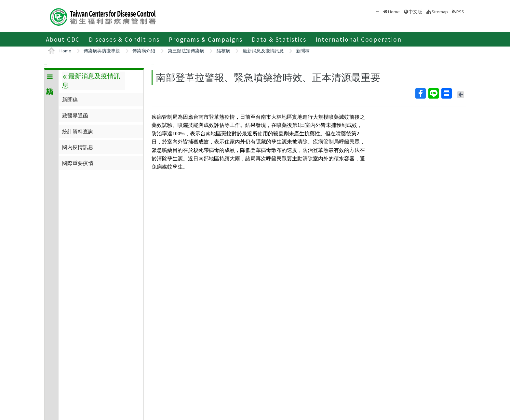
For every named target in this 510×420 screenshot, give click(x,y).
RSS (460, 12)
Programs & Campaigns (206, 39)
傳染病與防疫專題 (102, 51)
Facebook (420, 93)
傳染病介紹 (144, 51)
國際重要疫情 (78, 163)
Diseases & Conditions (124, 39)
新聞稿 (303, 51)
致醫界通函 (75, 115)
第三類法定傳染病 (186, 51)
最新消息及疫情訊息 (263, 51)
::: (46, 64)
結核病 (223, 51)
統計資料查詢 (78, 131)
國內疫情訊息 (78, 147)
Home (394, 12)
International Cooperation (359, 39)
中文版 (415, 12)
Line (433, 93)
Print (446, 93)
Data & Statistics (279, 39)
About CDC (63, 39)
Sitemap (440, 12)
